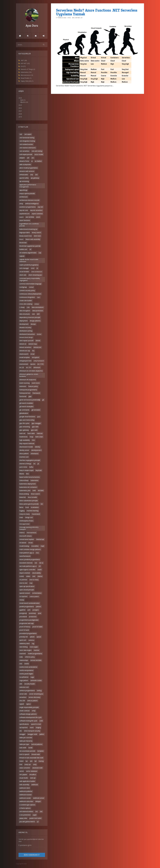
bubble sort (23, 249)
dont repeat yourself (26, 341)
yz (38, 822)
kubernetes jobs (25, 490)
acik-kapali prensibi (26, 154)
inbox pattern (24, 454)
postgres (36, 610)
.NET (24, 60)
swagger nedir (32, 734)
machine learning (33, 511)
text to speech (24, 754)
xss (37, 811)
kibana (22, 474)
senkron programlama (27, 691)
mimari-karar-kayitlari (27, 539)
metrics (22, 533)
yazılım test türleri (35, 818)
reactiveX (23, 654)
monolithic (35, 546)
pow (40, 613)
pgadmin (22, 610)
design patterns (35, 321)
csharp (37, 304)
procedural (23, 617)
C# (23, 66)
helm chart (39, 437)
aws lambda (30, 217)
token (21, 761)
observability (36, 573)
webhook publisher (26, 791)
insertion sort (24, 457)
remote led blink (36, 660)
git (43, 400)
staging (38, 727)
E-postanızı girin (25, 845)
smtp (34, 711)
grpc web (35, 427)
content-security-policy (27, 290)
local (27, 507)
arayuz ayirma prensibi (27, 193)
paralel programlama (27, 607)
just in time (23, 467)
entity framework (39, 361)
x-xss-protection (25, 815)
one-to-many (34, 580)
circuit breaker (24, 272)
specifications (24, 724)
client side (23, 275)
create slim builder (26, 301)
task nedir (23, 748)
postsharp (32, 613)
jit (38, 464)
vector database (32, 771)
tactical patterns (37, 744)
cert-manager (24, 268)
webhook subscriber (26, 801)
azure (38, 217)
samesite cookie (36, 680)
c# (30, 249)
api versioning (24, 181)
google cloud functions (27, 417)
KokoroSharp (24, 480)
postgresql (23, 613)
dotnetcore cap (25, 351)
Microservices (27, 75)
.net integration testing (27, 141)
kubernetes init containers (28, 487)
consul (31, 287)
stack (32, 727)
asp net (40, 207)
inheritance (35, 454)
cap (40, 253)
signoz (28, 704)
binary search (37, 233)
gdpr (30, 396)
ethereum (37, 367)
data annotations (38, 307)
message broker (25, 524)
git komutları (36, 410)
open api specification (27, 586)
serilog (39, 691)
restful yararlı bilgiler (26, 674)
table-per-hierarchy (26, 741)
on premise (23, 580)
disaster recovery (25, 327)
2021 (20, 111)
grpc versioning (25, 427)
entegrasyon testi (25, 361)
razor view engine (25, 650)
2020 (20, 114)
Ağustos (23, 102)
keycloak (39, 470)
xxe (41, 811)
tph (31, 761)
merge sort (29, 517)
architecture (24, 197)
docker (39, 334)
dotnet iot (23, 344)
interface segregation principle (30, 460)
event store (36, 383)
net (36, 563)
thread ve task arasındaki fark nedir (31, 758)
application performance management (28, 186)
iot (34, 464)
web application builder (27, 781)
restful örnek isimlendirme (28, 667)
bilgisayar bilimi (25, 233)
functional (23, 396)
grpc (39, 417)
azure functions (25, 220)
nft (40, 566)
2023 (20, 105)
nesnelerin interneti (26, 563)
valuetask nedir (37, 768)
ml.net (31, 543)
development (24, 324)
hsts (33, 440)
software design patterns (28, 714)
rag (33, 643)
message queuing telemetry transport (29, 528)
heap (31, 437)
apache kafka (24, 178)
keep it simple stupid (26, 470)
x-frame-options (25, 808)
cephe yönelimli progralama (29, 265)
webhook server (39, 798)
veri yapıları (23, 775)
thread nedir (36, 754)
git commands (24, 410)
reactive (36, 650)
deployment (24, 321)
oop (31, 583)
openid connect (25, 593)
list (42, 504)
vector (22, 771)
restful (27, 664)
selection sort (24, 687)
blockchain (23, 243)
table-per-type (24, 744)
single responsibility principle (29, 707)
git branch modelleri (26, 403)
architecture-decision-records (29, 200)
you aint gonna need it (27, 822)
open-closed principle (27, 590)
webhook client (25, 788)
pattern (38, 607)
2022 (20, 108)
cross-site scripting (26, 304)
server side (23, 694)
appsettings (23, 190)
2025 (32, 100)
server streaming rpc (36, 694)
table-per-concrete (26, 738)
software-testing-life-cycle (28, 721)
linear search (35, 494)
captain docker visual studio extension (29, 260)
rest (21, 664)
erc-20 (22, 367)
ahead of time (24, 161)
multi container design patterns (30, 549)
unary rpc (28, 764)
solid (41, 721)
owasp (22, 600)
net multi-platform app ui (28, 566)
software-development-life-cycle (30, 717)
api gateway (35, 178)
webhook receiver (26, 795)
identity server (24, 450)
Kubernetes (26, 72)
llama (21, 507)
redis (21, 657)
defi (38, 314)
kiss (27, 474)
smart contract (25, 711)
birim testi (37, 236)
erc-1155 (40, 364)
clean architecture (37, 272)
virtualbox (33, 775)
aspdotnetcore (24, 214)
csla (28, 307)
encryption (36, 357)
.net (21, 134)
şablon (42, 734)
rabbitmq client (25, 643)
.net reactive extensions (28, 148)
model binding (24, 546)
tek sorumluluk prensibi (27, 751)
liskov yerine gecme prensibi (29, 504)
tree (21, 764)
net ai (41, 563)
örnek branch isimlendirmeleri (29, 603)
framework (36, 393)
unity (35, 764)
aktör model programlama (28, 168)
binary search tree (26, 236)
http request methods (27, 443)
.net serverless (24, 151)
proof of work (24, 630)
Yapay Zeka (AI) (27, 81)
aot (36, 175)
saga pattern (24, 680)
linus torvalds (32, 497)
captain (22, 256)
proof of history (25, 627)
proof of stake (37, 627)
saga (32, 677)
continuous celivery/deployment (30, 294)
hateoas (40, 433)
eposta (33, 364)
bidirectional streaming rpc (28, 229)
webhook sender (25, 798)
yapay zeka (23, 818)
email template (25, 357)
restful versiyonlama (26, 670)
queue (39, 637)
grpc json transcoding (27, 420)
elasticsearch (24, 354)
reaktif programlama (35, 654)
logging (22, 511)
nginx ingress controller (27, 570)
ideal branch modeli (26, 447)
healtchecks (23, 437)
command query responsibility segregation (30, 279)
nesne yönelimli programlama (30, 559)
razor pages (34, 647)
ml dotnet (23, 543)
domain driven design (26, 337)
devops (33, 324)
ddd (33, 314)
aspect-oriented (37, 214)
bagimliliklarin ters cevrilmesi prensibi (29, 225)
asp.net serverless (36, 210)
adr (28, 158)
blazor (21, 239)
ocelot (22, 576)
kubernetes (35, 480)
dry (33, 351)
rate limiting (23, 647)
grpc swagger (36, 423)
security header (30, 684)
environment (24, 364)
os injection (23, 596)
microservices (32, 533)
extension (23, 386)
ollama (40, 576)
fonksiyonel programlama (28, 390)
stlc (21, 731)
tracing (41, 761)
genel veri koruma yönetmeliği (30, 400)
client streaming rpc (35, 275)
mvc (37, 553)
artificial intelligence (32, 204)
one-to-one (23, 583)
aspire (21, 217)
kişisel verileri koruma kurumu (30, 477)
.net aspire (28, 134)
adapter (22, 158)
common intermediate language (30, 284)
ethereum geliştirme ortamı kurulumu (29, 375)
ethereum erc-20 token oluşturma (31, 371)
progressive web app (27, 623)
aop (32, 175)
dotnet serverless (25, 347)
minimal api (40, 539)
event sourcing (24, 383)
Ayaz (69, 18)
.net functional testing (27, 138)
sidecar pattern (32, 701)
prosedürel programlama (28, 633)
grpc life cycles (24, 423)
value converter (25, 768)
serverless (23, 697)
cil (37, 268)
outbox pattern (34, 596)
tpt (36, 761)
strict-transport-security (32, 731)
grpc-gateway (24, 430)
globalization (24, 413)
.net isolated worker (26, 144)
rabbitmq (31, 640)
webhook (35, 785)
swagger (22, 734)
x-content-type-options (27, 805)
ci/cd (33, 268)
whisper (38, 801)
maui (21, 517)
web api (33, 778)
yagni (35, 815)
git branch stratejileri (26, 406)
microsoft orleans (26, 536)
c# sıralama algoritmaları (28, 253)
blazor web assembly (33, 239)
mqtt (42, 546)
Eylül (22, 100)
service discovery (34, 697)
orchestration (37, 593)
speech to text (36, 724)
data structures (25, 314)
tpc (27, 761)
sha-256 (22, 701)
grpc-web (34, 430)
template (41, 751)
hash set (22, 433)
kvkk (34, 490)
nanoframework (25, 556)
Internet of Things (28, 69)
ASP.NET (25, 63)
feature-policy (33, 386)
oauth (40, 570)
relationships (24, 660)
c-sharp (22, 307)
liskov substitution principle (29, 501)
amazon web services (27, 171)
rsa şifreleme (24, 677)
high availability (25, 440)
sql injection (24, 727)
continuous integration (27, 297)
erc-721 (29, 367)
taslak (30, 748)
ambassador (24, 175)
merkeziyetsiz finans (26, 521)
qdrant (32, 637)
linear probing (24, 494)
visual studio (24, 778)
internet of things (25, 464)
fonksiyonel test (25, 393)
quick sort (23, 640)
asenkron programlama (27, 207)
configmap (23, 287)
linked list (23, 497)
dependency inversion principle (30, 317)
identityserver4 (36, 450)
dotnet (38, 341)
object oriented (25, 573)
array (21, 204)
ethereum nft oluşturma (28, 380)
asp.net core (24, 210)
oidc (34, 576)
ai (32, 161)
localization (35, 507)
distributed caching (26, 331)
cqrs (39, 297)
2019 (20, 117)
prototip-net (24, 637)
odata (28, 576)
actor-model (39, 154)
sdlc (21, 684)
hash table (31, 433)
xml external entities (26, 811)
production (33, 617)
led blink (41, 490)
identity (38, 447)
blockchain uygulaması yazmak (30, 246)
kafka (31, 467)
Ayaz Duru (32, 18)
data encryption (25, 311)
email (32, 354)
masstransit (36, 514)
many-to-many (25, 514)
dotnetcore (37, 347)
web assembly (24, 785)
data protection (38, 311)
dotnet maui (33, 344)
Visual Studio (26, 78)
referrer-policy (30, 657)
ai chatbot (38, 161)
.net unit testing (37, 151)
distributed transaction (27, 334)
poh (29, 610)
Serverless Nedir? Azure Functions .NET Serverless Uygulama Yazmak (97, 12)
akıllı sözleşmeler (25, 164)
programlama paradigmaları (29, 620)
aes (33, 158)
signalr (22, 704)
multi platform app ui (27, 553)
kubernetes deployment (28, 484)
